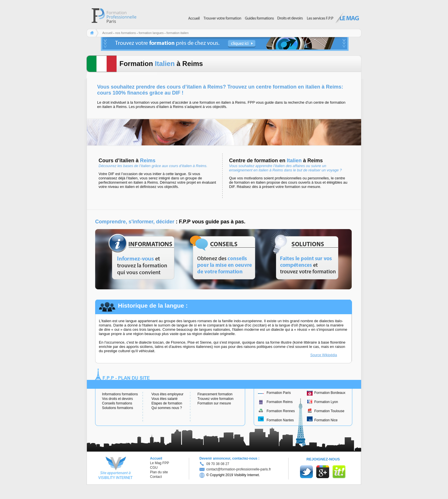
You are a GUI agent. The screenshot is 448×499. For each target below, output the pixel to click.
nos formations (125, 33)
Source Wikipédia (324, 355)
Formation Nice (326, 420)
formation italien (177, 33)
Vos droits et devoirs (117, 399)
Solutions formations (118, 408)
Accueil (107, 33)
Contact (156, 477)
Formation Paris (279, 393)
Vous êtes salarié (164, 399)
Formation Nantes (280, 420)
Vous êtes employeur (167, 394)
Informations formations (120, 394)
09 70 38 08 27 (218, 464)
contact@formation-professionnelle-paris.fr (235, 469)
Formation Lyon (326, 402)
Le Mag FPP (160, 463)
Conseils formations (117, 403)
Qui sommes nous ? (167, 408)
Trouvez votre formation (215, 399)
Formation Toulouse (329, 411)
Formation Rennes (281, 411)
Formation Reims (280, 402)
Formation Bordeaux (330, 393)
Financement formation (215, 394)
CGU (154, 468)
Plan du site (159, 472)
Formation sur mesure (214, 403)
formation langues (151, 33)
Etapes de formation (167, 403)
